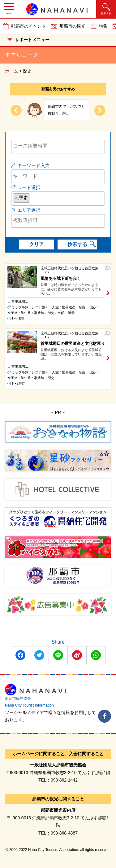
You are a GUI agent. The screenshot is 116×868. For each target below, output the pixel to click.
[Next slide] (100, 110)
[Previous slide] (16, 110)
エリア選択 (29, 210)
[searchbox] (58, 146)
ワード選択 (29, 187)
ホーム (11, 71)
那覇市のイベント (28, 26)
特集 (103, 26)
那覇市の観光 (72, 26)
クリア (37, 244)
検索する (77, 244)
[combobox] (58, 147)
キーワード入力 (34, 165)
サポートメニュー (28, 40)
